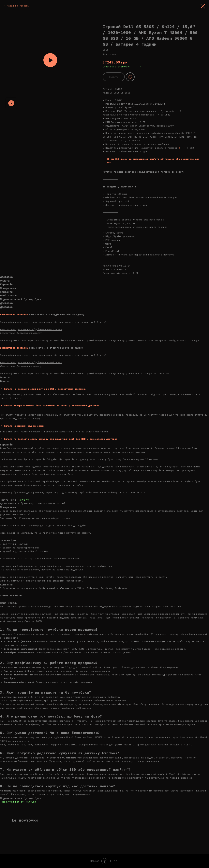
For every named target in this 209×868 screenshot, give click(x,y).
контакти (23, 500)
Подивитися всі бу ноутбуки (18, 802)
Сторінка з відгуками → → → (122, 67)
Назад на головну (18, 6)
